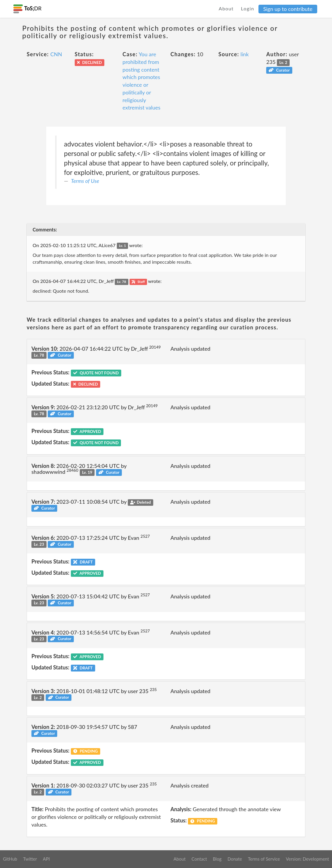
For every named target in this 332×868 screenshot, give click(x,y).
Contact (199, 859)
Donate (235, 859)
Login (248, 8)
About (226, 8)
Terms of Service (264, 859)
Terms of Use (85, 181)
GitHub (10, 859)
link (245, 54)
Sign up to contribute (288, 9)
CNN (56, 54)
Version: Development (307, 859)
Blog (217, 859)
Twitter (30, 859)
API (46, 859)
